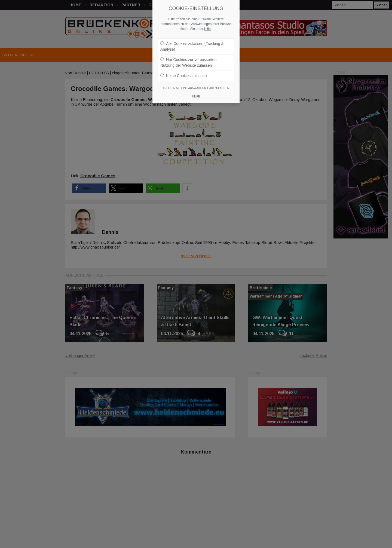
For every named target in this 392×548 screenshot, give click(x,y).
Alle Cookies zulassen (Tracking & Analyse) (192, 42)
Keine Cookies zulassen (183, 71)
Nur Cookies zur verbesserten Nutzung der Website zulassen (188, 58)
